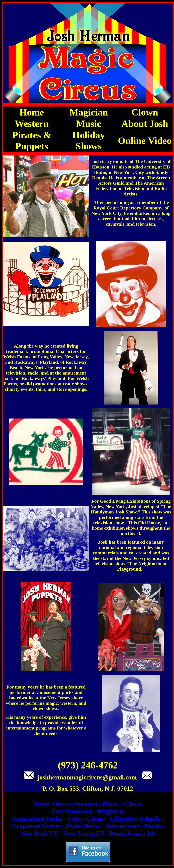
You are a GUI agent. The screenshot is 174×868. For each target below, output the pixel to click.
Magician (89, 112)
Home (32, 112)
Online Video (145, 141)
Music (89, 124)
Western (32, 124)
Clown (145, 112)
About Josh (145, 124)
